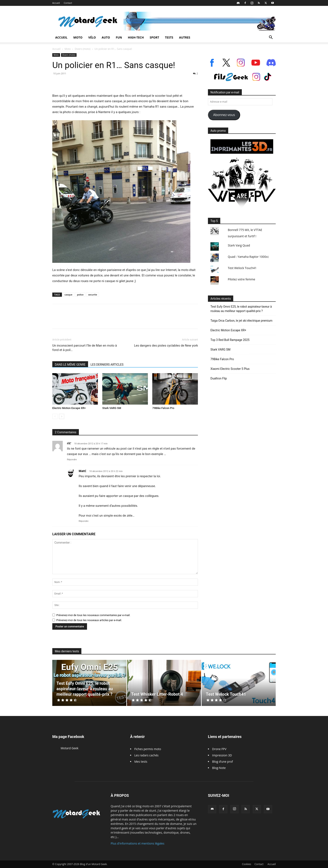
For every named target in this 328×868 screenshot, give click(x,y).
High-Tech (136, 37)
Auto (106, 37)
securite (93, 295)
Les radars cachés (146, 755)
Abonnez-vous (224, 115)
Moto (78, 37)
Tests (169, 37)
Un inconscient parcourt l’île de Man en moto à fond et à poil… (85, 348)
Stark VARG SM (112, 408)
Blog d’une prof (222, 762)
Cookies (247, 864)
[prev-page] (55, 416)
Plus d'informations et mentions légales (138, 843)
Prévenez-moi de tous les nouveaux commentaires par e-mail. (93, 615)
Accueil (56, 3)
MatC (83, 471)
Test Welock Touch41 (242, 268)
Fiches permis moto (148, 749)
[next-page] (62, 416)
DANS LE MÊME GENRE (70, 365)
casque (69, 295)
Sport (154, 37)
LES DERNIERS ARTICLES (107, 365)
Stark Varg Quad (239, 245)
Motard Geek (70, 748)
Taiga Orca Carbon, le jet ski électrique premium (241, 321)
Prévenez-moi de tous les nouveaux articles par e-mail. (89, 620)
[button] (271, 38)
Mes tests (141, 762)
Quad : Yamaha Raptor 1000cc (248, 257)
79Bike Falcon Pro (163, 408)
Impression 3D (222, 755)
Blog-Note (219, 768)
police (80, 295)
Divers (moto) (83, 49)
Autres (185, 37)
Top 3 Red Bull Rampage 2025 (230, 340)
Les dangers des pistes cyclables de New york (166, 346)
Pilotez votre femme (242, 279)
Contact (68, 3)
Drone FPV (219, 749)
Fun (119, 37)
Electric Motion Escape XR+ (69, 408)
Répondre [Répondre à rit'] (72, 460)
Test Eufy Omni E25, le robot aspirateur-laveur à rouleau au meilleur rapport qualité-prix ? (241, 309)
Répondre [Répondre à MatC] (84, 521)
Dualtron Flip (219, 378)
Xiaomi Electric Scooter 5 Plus (230, 369)
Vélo (92, 37)
